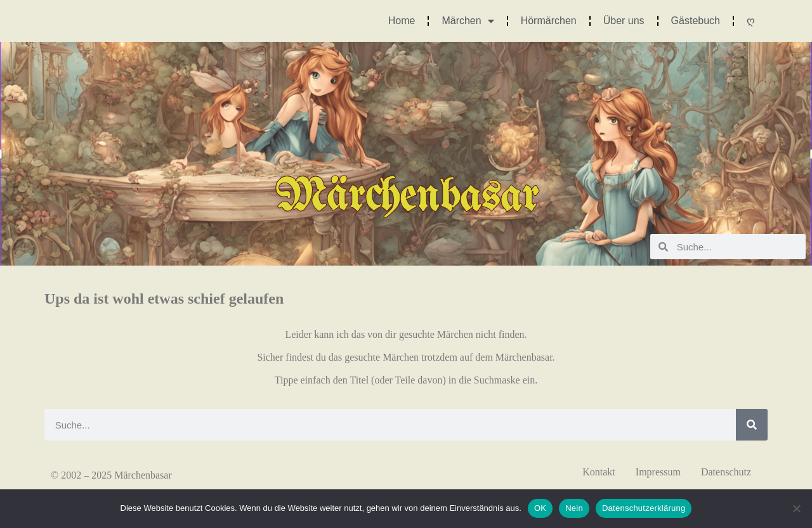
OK (540, 508)
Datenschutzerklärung (644, 508)
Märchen (468, 21)
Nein (574, 508)
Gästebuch (696, 21)
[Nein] (796, 508)
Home (402, 21)
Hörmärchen (549, 21)
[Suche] (752, 425)
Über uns (624, 21)
